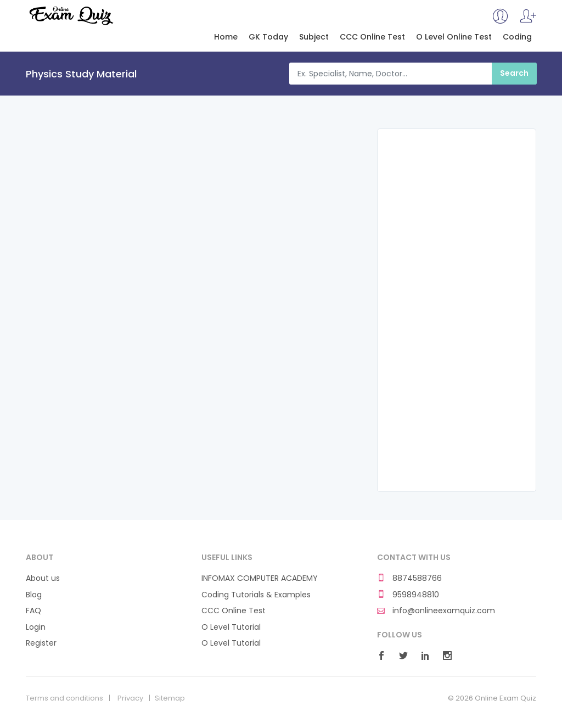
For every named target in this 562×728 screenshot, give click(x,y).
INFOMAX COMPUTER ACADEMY (260, 578)
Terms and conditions (64, 698)
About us (43, 578)
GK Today (268, 37)
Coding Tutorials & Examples (256, 595)
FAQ (33, 611)
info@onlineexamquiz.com (436, 611)
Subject (314, 37)
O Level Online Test (454, 37)
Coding (517, 37)
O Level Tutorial (231, 627)
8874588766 (409, 578)
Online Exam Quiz (71, 15)
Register (41, 643)
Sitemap (170, 698)
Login (36, 627)
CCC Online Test (372, 37)
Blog (34, 595)
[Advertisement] (457, 310)
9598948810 (408, 595)
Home (226, 37)
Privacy (130, 698)
